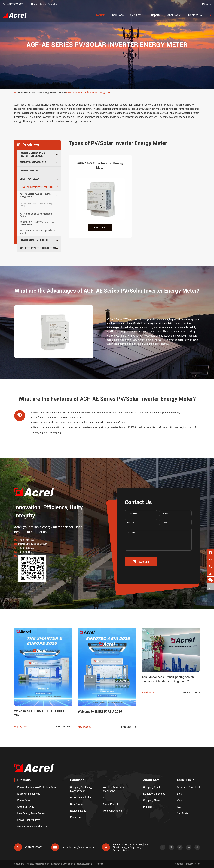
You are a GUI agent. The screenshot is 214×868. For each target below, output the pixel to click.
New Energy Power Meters (51, 93)
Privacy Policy (193, 864)
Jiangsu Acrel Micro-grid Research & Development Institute (55, 864)
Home (21, 93)
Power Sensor (29, 171)
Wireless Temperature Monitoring (115, 789)
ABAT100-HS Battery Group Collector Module (38, 232)
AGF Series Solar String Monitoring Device (37, 215)
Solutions (118, 15)
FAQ (179, 807)
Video (180, 800)
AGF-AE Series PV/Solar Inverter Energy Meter (89, 93)
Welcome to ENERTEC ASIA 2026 (100, 712)
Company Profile (152, 787)
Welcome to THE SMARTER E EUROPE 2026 (39, 713)
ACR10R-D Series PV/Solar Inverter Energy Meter (37, 223)
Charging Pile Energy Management (81, 789)
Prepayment (77, 817)
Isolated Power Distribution (38, 248)
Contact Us (195, 15)
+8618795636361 (13, 4)
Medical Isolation (112, 811)
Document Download (188, 787)
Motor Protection (112, 804)
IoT (105, 798)
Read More (100, 227)
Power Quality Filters (34, 240)
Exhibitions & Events (154, 794)
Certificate (137, 15)
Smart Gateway (29, 179)
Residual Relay (78, 811)
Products (100, 15)
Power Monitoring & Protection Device (33, 154)
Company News (152, 800)
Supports (155, 15)
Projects (148, 807)
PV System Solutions (81, 798)
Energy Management (33, 162)
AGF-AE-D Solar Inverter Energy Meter (37, 205)
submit (141, 562)
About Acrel (174, 15)
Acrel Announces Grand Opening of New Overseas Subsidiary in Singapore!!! (168, 679)
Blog (179, 794)
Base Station (77, 804)
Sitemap (179, 864)
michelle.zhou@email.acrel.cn (47, 4)
